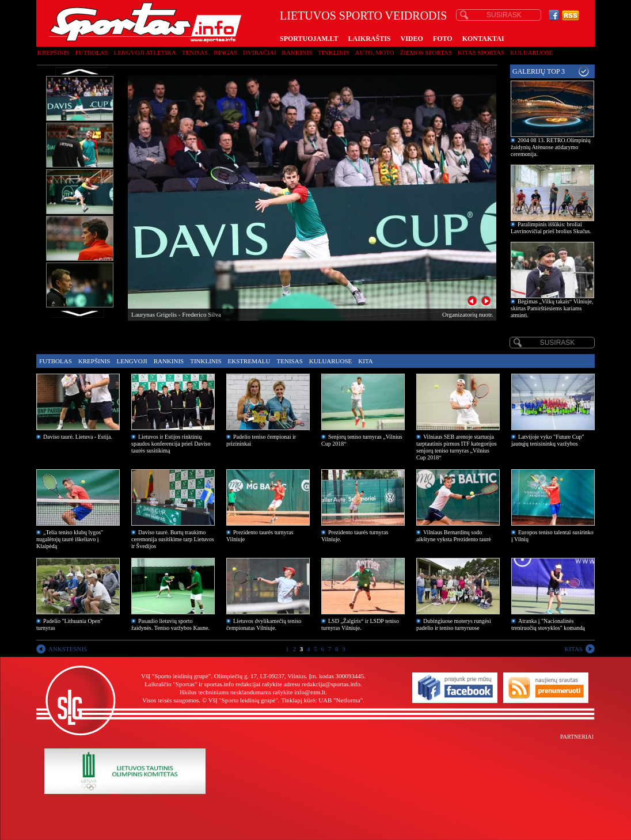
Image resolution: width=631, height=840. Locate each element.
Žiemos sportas (426, 52)
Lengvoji (132, 361)
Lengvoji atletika (145, 52)
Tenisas (195, 52)
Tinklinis (333, 52)
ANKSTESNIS (68, 649)
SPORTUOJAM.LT (309, 39)
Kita (365, 361)
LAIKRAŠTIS (369, 39)
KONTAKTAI (483, 39)
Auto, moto (375, 52)
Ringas (225, 52)
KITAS (573, 649)
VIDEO (412, 39)
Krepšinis (54, 52)
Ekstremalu (249, 361)
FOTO (443, 39)
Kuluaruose (532, 52)
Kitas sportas (481, 52)
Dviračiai (259, 52)
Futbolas (92, 52)
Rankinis (297, 52)
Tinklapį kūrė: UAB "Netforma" (322, 700)
